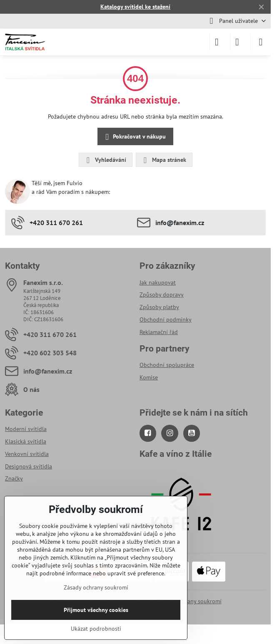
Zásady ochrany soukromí (189, 601)
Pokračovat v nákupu (134, 137)
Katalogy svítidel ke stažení (135, 7)
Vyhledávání (105, 160)
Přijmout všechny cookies (96, 610)
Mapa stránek (164, 160)
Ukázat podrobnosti (96, 629)
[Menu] (261, 42)
